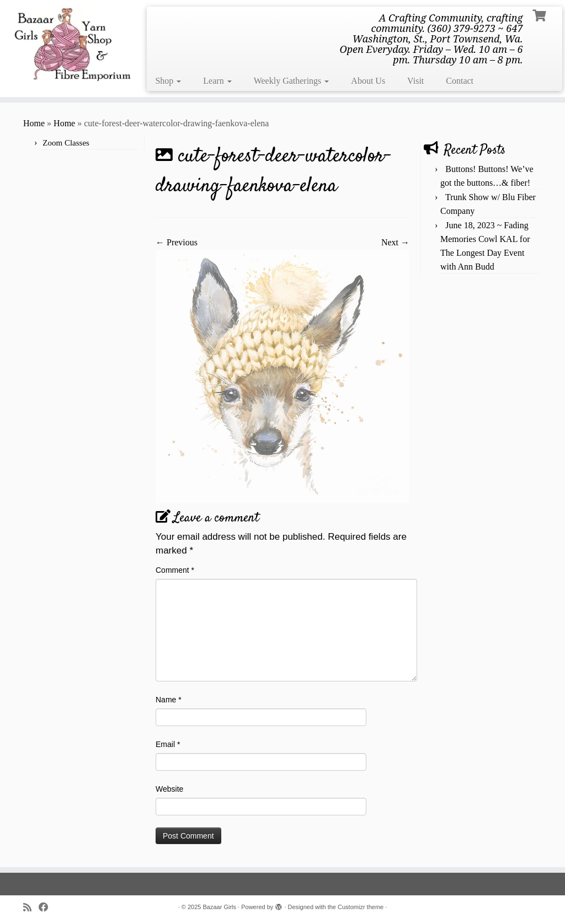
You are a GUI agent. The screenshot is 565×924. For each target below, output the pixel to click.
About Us (368, 81)
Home (34, 123)
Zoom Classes (66, 143)
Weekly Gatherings (292, 81)
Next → (395, 242)
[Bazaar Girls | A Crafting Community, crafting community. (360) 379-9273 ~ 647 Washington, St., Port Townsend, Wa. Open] (66, 43)
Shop (168, 81)
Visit (415, 81)
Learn (217, 81)
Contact (460, 81)
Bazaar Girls (220, 907)
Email (168, 744)
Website (169, 789)
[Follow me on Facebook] (47, 908)
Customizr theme (361, 907)
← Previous (177, 242)
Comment (175, 570)
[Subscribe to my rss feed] (31, 908)
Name (169, 700)
